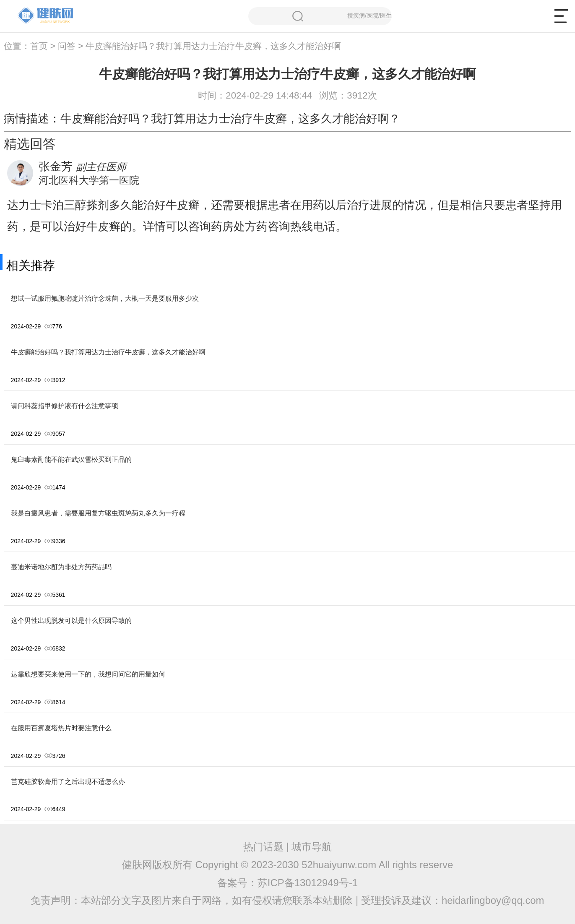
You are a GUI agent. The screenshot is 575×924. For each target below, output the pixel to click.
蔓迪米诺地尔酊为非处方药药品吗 (61, 567)
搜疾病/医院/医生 (342, 16)
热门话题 (263, 847)
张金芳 (56, 166)
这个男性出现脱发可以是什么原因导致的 (71, 621)
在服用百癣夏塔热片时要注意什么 (61, 728)
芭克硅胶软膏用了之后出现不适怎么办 (68, 782)
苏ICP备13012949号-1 (308, 883)
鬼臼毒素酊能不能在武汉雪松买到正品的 (71, 459)
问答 (67, 46)
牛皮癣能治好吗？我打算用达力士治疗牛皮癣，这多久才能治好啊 (108, 352)
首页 (39, 46)
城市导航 (312, 847)
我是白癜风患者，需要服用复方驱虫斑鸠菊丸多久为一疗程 (98, 513)
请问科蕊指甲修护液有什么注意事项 (65, 406)
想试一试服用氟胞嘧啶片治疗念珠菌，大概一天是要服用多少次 (105, 298)
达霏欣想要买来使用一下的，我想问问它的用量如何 (88, 674)
